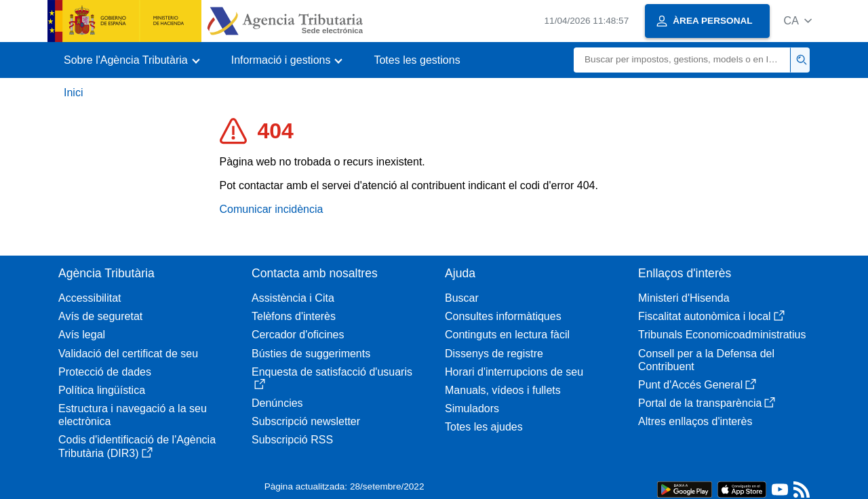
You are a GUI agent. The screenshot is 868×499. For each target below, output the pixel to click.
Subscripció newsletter (306, 421)
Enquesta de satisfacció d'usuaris (332, 378)
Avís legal (82, 335)
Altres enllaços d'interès (695, 421)
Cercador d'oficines (298, 335)
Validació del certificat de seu (128, 354)
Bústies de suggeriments (311, 354)
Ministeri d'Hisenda (684, 298)
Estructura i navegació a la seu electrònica (133, 415)
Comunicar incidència (272, 209)
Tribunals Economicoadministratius (722, 335)
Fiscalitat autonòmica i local (711, 316)
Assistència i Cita (293, 298)
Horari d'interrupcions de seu (514, 372)
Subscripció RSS (292, 440)
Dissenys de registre (494, 354)
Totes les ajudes (484, 427)
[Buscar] (682, 60)
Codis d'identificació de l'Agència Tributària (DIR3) (137, 446)
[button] (798, 21)
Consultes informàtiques (503, 316)
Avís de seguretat (100, 316)
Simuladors (472, 408)
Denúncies (277, 403)
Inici (73, 93)
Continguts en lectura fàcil (507, 335)
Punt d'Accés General (697, 385)
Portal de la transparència (707, 403)
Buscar (462, 298)
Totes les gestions (417, 60)
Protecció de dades (105, 372)
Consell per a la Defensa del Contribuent (706, 360)
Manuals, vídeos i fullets (503, 390)
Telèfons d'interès (294, 316)
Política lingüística (102, 390)
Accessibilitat (90, 298)
